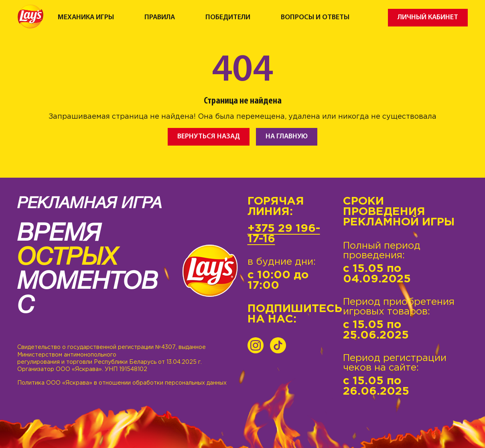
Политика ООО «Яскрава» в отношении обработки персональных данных (122, 383)
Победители (228, 18)
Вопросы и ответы (315, 18)
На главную (287, 137)
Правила (160, 18)
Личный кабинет (428, 17)
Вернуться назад (209, 137)
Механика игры (86, 18)
